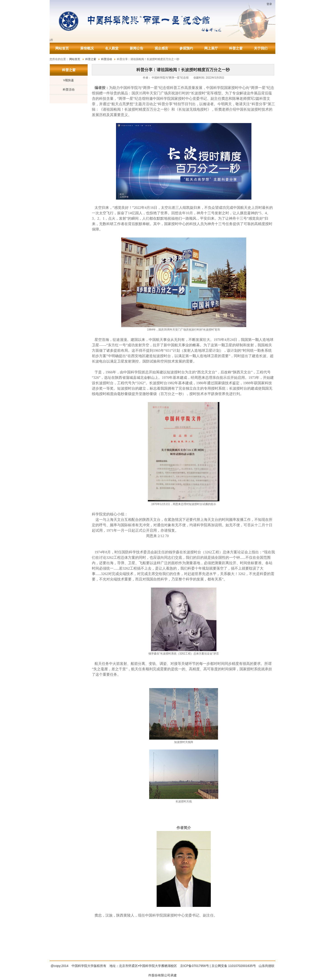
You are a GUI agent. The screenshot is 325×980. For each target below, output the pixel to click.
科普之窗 (236, 48)
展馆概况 (87, 48)
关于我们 (261, 48)
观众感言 (161, 48)
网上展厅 (211, 48)
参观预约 (186, 48)
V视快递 (69, 80)
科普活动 (69, 90)
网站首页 (62, 48)
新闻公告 (137, 48)
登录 (269, 4)
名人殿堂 (112, 48)
